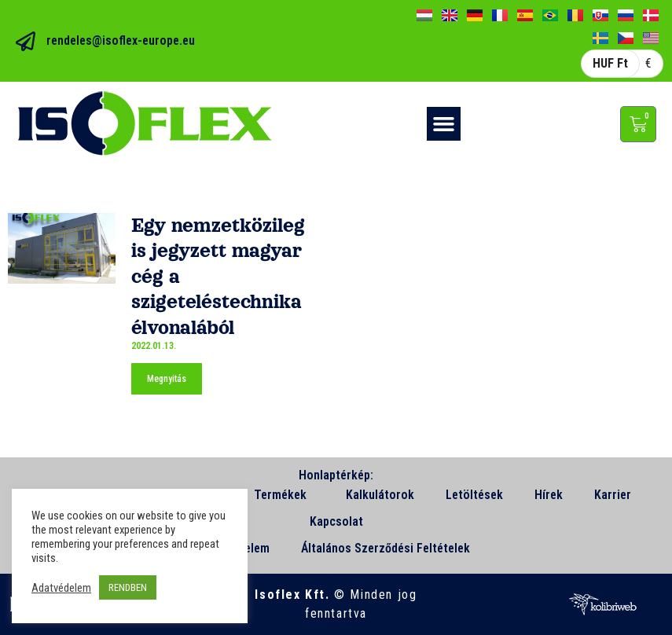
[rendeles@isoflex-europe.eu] (26, 41)
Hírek (549, 495)
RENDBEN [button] (128, 587)
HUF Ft (610, 63)
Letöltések (474, 495)
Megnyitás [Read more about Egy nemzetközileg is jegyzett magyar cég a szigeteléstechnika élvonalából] (167, 379)
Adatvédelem (61, 588)
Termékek (284, 495)
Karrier (613, 495)
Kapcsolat (336, 521)
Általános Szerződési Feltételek (386, 548)
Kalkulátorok (380, 495)
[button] (444, 124)
